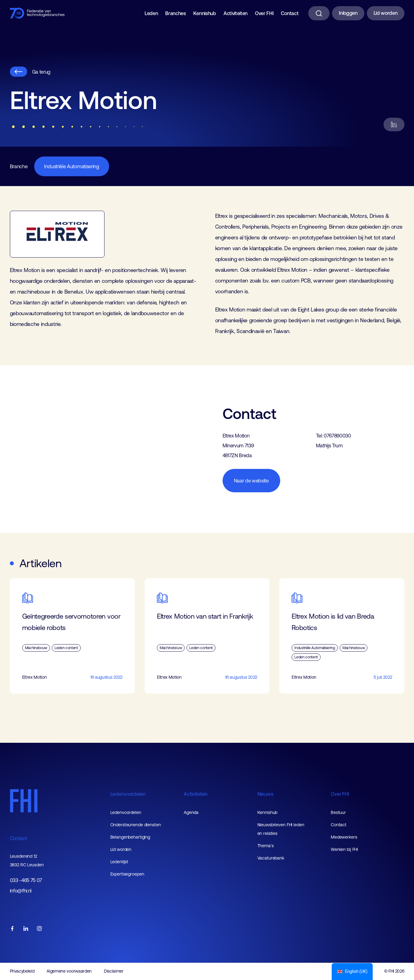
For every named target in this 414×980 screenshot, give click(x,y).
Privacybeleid (22, 971)
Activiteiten (236, 13)
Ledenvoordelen (128, 794)
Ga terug (30, 72)
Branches (175, 13)
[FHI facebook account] (12, 929)
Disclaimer (114, 971)
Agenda (191, 812)
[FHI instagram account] (39, 929)
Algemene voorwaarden (69, 971)
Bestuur (338, 812)
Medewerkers (344, 837)
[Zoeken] (319, 13)
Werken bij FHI (344, 849)
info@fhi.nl (21, 891)
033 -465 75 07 (26, 880)
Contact (290, 13)
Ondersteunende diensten (136, 825)
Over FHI (264, 13)
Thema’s (266, 846)
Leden (151, 13)
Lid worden (386, 13)
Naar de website (251, 481)
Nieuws (265, 794)
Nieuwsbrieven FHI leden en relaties (281, 829)
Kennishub (205, 13)
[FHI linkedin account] (26, 929)
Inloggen (348, 13)
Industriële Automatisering (72, 166)
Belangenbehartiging (130, 837)
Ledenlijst (119, 862)
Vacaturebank (271, 858)
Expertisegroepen (127, 874)
